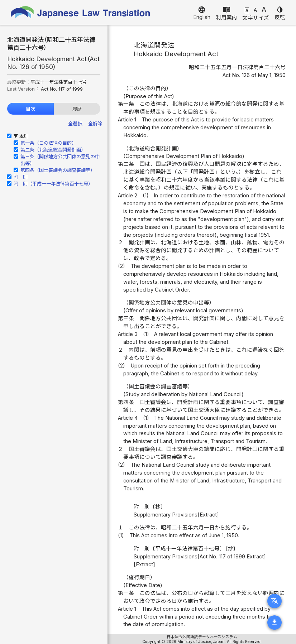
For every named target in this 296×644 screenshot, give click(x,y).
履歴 (77, 109)
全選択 (75, 124)
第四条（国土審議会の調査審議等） (58, 170)
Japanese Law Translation (81, 12)
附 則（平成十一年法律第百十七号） (53, 184)
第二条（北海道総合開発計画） (53, 150)
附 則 (21, 177)
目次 (30, 109)
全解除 (95, 124)
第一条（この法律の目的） (48, 143)
